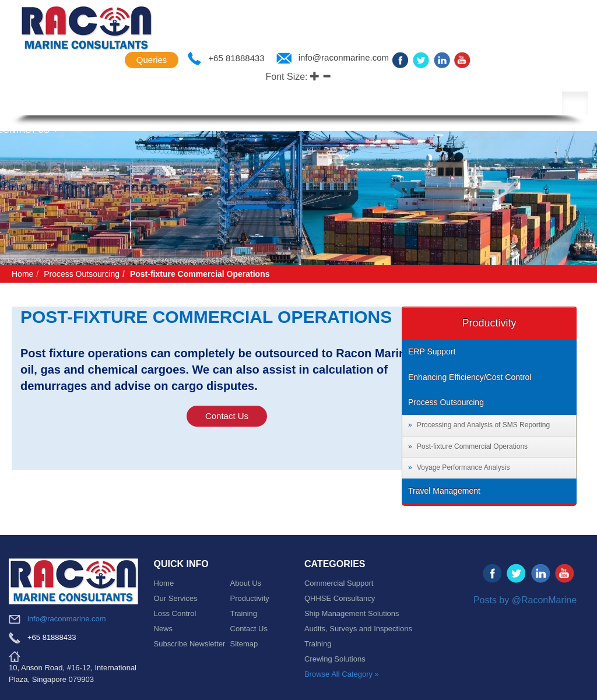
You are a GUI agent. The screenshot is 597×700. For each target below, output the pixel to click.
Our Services (176, 598)
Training (244, 613)
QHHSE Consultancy (340, 598)
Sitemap (244, 644)
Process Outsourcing (82, 274)
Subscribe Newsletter (190, 644)
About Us (59, 104)
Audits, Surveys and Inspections (358, 629)
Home (22, 274)
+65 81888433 (236, 58)
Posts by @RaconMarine (525, 600)
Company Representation (243, 104)
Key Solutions (133, 104)
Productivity (349, 104)
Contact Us (227, 416)
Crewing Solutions (335, 659)
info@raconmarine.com (344, 58)
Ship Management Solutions (352, 613)
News (497, 104)
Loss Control (432, 104)
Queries (152, 60)
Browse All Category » (342, 674)
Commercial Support (339, 583)
